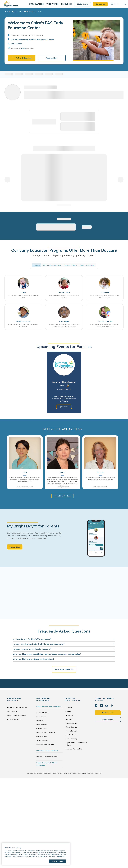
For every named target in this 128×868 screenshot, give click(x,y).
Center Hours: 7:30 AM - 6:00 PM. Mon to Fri (27, 37)
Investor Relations (72, 737)
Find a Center (81, 5)
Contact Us (99, 5)
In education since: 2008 (25, 489)
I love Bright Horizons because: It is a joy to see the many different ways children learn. (100, 481)
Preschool (105, 294)
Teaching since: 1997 (63, 489)
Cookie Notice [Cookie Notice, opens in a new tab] (60, 856)
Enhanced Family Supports (46, 734)
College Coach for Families (16, 717)
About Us (69, 709)
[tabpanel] (64, 385)
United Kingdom (71, 729)
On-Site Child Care (43, 715)
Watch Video (15, 549)
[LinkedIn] (101, 707)
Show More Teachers (63, 498)
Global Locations (71, 725)
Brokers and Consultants (45, 746)
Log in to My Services (15, 721)
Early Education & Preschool (17, 709)
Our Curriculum (12, 713)
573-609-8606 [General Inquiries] (16, 46)
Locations (69, 721)
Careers (68, 713)
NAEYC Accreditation (87, 267)
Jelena (63, 475)
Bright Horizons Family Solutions (49, 708)
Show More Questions (64, 671)
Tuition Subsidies (42, 742)
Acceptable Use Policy (87, 775)
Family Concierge (42, 727)
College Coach (41, 730)
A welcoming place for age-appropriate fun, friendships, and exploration (105, 328)
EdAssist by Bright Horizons (47, 752)
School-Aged (64, 323)
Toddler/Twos (64, 294)
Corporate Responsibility (74, 751)
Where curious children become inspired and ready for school (105, 299)
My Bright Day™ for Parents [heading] (33, 528)
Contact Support (108, 721)
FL (5, 14)
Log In (113, 5)
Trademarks (98, 775)
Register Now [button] (52, 60)
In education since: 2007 (100, 489)
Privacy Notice (67, 775)
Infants (23, 294)
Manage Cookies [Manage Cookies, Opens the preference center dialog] (57, 861)
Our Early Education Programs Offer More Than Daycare (64, 252)
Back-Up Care (41, 719)
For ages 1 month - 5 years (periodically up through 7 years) (64, 257)
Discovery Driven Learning (52, 267)
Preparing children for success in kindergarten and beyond (23, 328)
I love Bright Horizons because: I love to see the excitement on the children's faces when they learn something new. (25, 482)
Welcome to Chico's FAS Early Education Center (35, 27)
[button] (37, 5)
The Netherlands (71, 733)
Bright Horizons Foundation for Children (76, 746)
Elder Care (40, 723)
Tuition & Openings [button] (22, 60)
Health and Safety (71, 267)
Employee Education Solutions (47, 759)
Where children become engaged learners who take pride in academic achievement (64, 328)
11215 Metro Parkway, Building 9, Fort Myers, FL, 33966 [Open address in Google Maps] (32, 41)
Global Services (42, 738)
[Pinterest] (112, 707)
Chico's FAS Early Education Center (31, 14)
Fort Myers (13, 14)
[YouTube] (107, 707)
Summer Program (105, 323)
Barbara (100, 475)
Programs (36, 267)
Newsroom (69, 717)
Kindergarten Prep (23, 323)
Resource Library (71, 741)
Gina (25, 475)
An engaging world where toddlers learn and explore (64, 299)
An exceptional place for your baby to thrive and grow (23, 299)
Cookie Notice (76, 775)
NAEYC (23, 50)
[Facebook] (96, 707)
